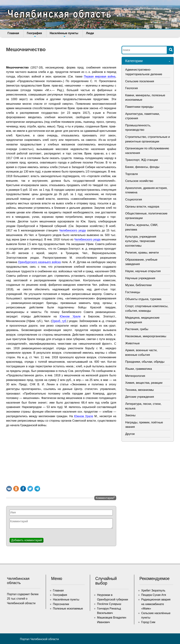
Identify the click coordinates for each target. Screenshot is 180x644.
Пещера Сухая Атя (154, 595)
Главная (13, 33)
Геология (132, 88)
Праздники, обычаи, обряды (145, 362)
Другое (130, 434)
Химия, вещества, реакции (144, 383)
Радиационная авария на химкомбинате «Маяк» (156, 604)
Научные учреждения (140, 278)
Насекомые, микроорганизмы (146, 336)
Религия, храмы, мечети (142, 253)
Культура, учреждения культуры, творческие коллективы (141, 241)
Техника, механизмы (140, 390)
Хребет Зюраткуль (153, 590)
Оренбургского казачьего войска (39, 262)
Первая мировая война (100, 77)
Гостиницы (133, 292)
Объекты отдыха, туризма (143, 299)
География (33, 34)
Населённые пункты (61, 34)
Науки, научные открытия (143, 271)
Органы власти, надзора (142, 207)
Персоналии (61, 604)
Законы (130, 415)
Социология (134, 199)
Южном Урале (70, 316)
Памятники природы (139, 107)
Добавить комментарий (26, 540)
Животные (132, 343)
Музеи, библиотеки (138, 285)
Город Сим (148, 622)
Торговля (132, 174)
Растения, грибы (137, 329)
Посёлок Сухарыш (109, 604)
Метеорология (135, 376)
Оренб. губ (59, 321)
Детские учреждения (140, 397)
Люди (86, 33)
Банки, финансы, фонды (142, 167)
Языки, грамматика (139, 369)
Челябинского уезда (73, 230)
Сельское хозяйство (139, 181)
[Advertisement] (61, 456)
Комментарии (105, 498)
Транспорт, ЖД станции (142, 160)
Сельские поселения (140, 81)
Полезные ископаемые (68, 609)
